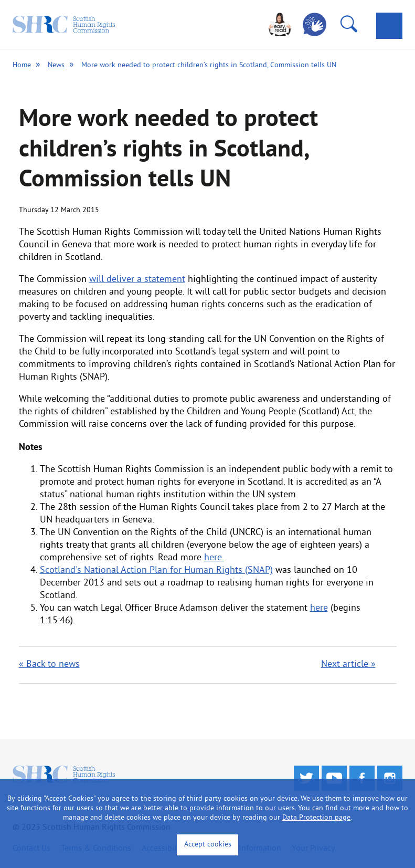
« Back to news (49, 665)
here (319, 608)
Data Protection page (316, 818)
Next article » (348, 665)
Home (22, 65)
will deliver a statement (137, 280)
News (56, 65)
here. (214, 558)
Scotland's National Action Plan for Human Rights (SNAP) (156, 571)
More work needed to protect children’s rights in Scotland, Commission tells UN (209, 65)
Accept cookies (208, 845)
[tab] (389, 26)
